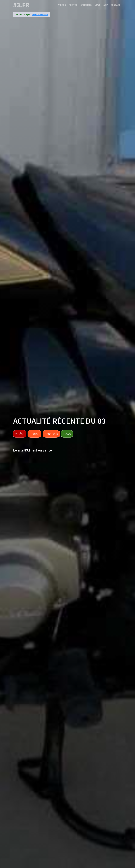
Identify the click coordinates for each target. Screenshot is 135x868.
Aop (106, 5)
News (98, 5)
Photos (73, 5)
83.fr (21, 5)
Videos (62, 5)
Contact (116, 5)
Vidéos (20, 434)
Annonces (86, 5)
